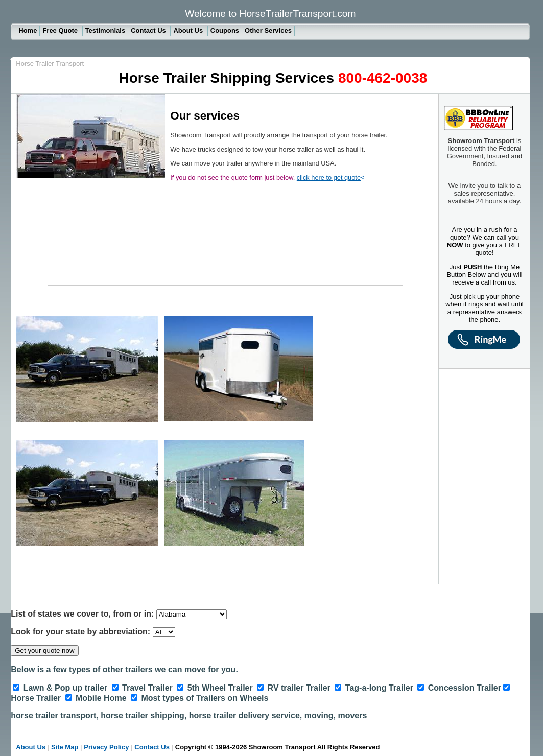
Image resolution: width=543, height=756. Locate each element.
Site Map (65, 747)
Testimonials (105, 30)
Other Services (268, 30)
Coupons (225, 30)
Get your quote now (44, 651)
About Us (189, 30)
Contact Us (149, 30)
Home (28, 30)
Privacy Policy (106, 747)
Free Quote (61, 30)
